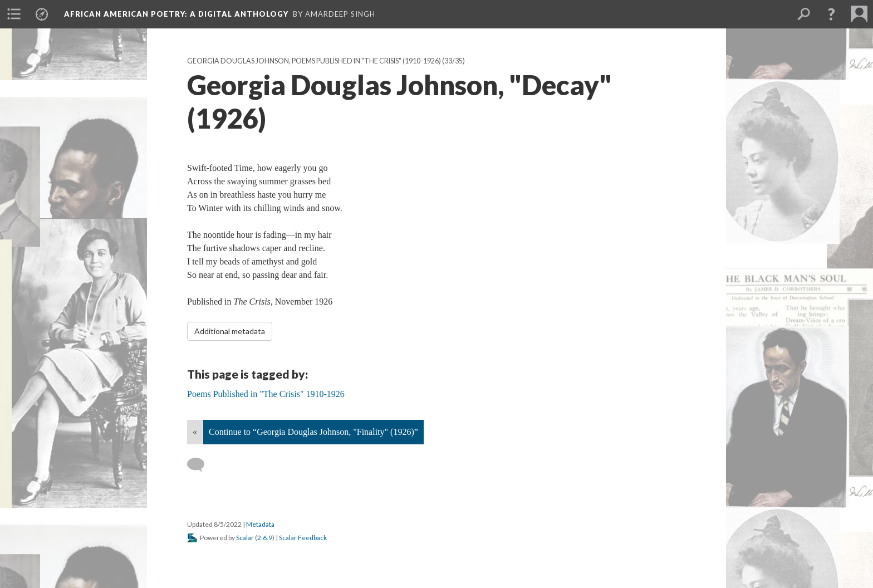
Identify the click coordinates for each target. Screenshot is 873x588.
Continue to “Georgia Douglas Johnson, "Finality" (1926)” (313, 432)
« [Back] (195, 432)
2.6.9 (265, 538)
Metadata (260, 524)
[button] (831, 14)
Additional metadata (230, 331)
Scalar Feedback (303, 538)
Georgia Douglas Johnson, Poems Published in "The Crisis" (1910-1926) (314, 61)
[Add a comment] (201, 465)
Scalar (245, 538)
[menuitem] (14, 14)
